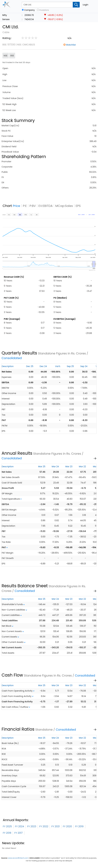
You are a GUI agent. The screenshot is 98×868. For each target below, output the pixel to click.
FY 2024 (20, 826)
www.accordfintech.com (18, 858)
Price (16, 206)
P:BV (33, 206)
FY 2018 (7, 833)
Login (85, 5)
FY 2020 (67, 826)
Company (29, 10)
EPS (78, 206)
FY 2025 (7, 826)
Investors (44, 10)
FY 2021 (56, 826)
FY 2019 (79, 826)
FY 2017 (19, 833)
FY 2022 (44, 826)
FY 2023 (32, 826)
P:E (25, 206)
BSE (12, 56)
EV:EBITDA (46, 206)
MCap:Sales (64, 206)
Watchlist (71, 45)
